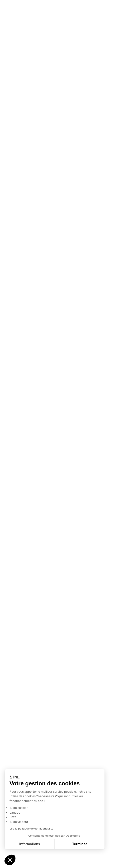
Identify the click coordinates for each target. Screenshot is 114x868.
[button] (10, 860)
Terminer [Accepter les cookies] (80, 844)
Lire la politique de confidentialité (31, 829)
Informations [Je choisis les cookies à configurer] (30, 844)
